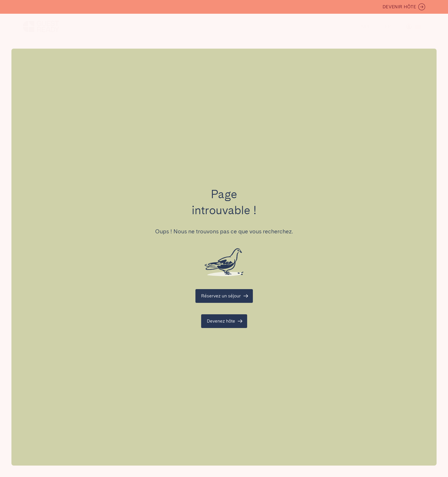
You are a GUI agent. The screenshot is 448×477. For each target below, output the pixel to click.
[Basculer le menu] (388, 27)
